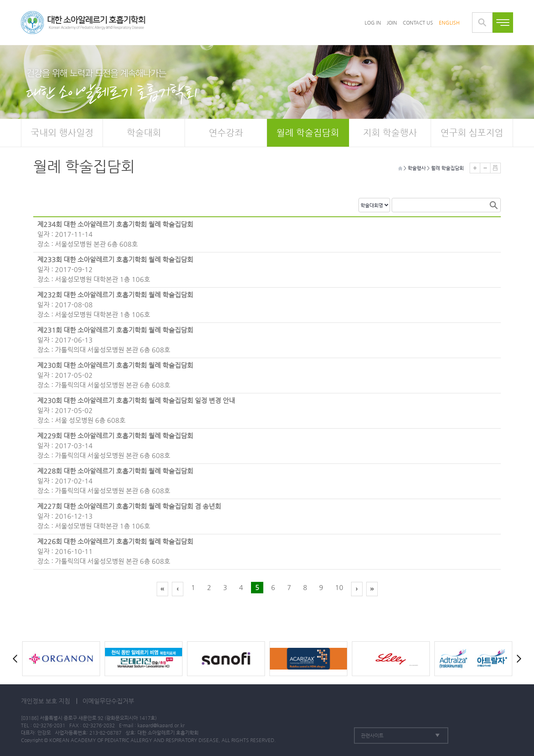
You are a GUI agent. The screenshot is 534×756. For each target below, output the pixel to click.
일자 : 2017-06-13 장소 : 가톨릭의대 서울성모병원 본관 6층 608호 (115, 339)
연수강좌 (226, 133)
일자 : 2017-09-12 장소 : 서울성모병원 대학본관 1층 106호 (115, 269)
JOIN (392, 23)
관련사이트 (372, 736)
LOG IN (373, 23)
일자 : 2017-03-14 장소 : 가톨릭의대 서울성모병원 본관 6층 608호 (115, 445)
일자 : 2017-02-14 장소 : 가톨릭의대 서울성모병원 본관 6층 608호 (115, 480)
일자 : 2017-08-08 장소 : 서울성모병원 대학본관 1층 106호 (115, 304)
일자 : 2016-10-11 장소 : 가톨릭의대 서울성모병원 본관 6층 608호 (115, 551)
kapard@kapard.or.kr (161, 725)
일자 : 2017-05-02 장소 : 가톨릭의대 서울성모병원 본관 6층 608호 (115, 375)
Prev (17, 659)
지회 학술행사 (390, 133)
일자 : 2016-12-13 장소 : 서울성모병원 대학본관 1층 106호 (129, 516)
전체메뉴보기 (503, 23)
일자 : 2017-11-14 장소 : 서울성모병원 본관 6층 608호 (115, 234)
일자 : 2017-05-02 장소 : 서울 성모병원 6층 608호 (136, 410)
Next (517, 659)
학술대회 (144, 133)
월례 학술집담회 (308, 133)
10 (339, 587)
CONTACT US (418, 23)
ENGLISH (449, 23)
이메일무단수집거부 (108, 701)
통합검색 (482, 23)
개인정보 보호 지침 (46, 701)
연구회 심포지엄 (472, 133)
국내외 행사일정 (62, 133)
